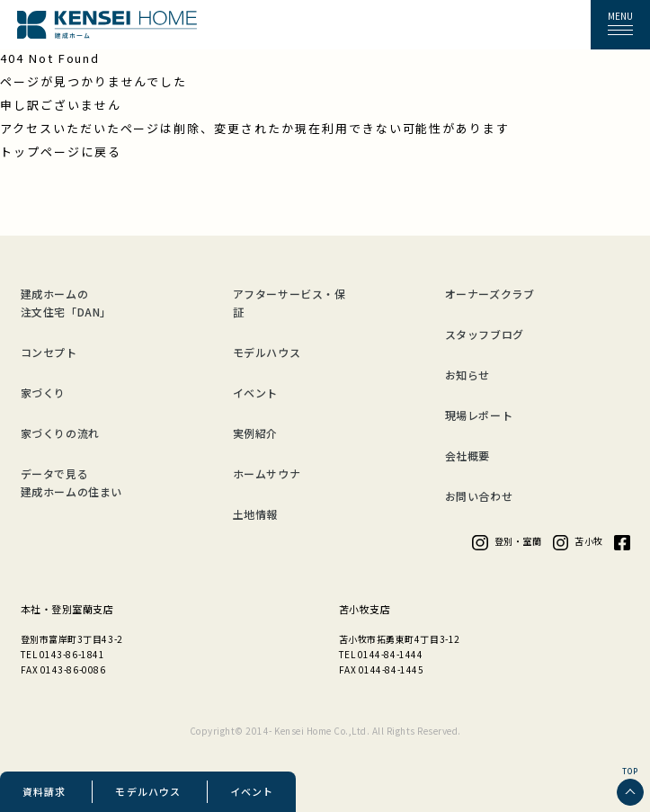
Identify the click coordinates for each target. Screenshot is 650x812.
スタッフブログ (485, 334)
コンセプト (49, 352)
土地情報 (255, 514)
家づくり (43, 393)
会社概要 (467, 455)
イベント (252, 791)
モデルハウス (148, 791)
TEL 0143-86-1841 (63, 654)
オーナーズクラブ (490, 294)
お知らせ (467, 375)
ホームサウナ (267, 473)
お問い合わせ (479, 496)
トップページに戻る (61, 152)
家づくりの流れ (60, 433)
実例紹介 (255, 433)
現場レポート (479, 415)
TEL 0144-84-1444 (381, 654)
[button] (620, 25)
